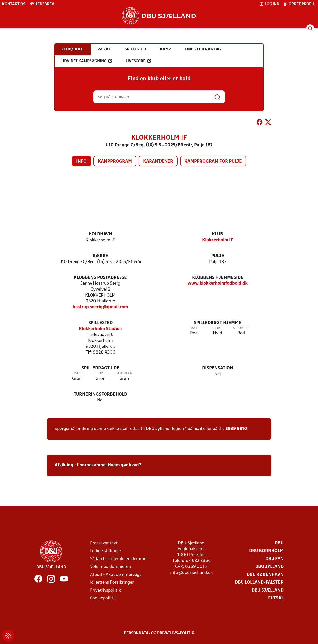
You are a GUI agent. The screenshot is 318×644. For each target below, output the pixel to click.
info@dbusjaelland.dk (191, 573)
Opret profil (299, 4)
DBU (279, 543)
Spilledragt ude (100, 368)
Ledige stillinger (106, 551)
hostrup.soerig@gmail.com (100, 307)
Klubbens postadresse (100, 278)
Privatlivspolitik (105, 590)
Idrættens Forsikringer (112, 583)
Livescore (138, 61)
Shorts (218, 328)
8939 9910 (236, 429)
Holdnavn (100, 234)
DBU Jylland (269, 567)
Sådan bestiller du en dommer (119, 559)
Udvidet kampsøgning (87, 61)
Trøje (194, 328)
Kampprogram (115, 161)
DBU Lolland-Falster (259, 583)
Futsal (276, 598)
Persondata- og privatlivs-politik (159, 633)
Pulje (218, 256)
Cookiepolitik (103, 598)
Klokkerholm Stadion (100, 329)
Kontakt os (14, 4)
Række (100, 256)
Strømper (241, 328)
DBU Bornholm (266, 551)
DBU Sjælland (268, 590)
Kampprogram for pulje (213, 161)
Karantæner (158, 161)
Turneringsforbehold (100, 394)
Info (81, 161)
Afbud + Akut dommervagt (116, 575)
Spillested (100, 323)
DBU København (265, 575)
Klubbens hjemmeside (218, 278)
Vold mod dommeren (110, 567)
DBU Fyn (274, 559)
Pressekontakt (104, 543)
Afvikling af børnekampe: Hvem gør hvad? (98, 465)
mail (198, 429)
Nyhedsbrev (42, 4)
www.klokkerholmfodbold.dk (218, 284)
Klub (218, 234)
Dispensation (218, 368)
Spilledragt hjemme (218, 323)
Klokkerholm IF (218, 240)
